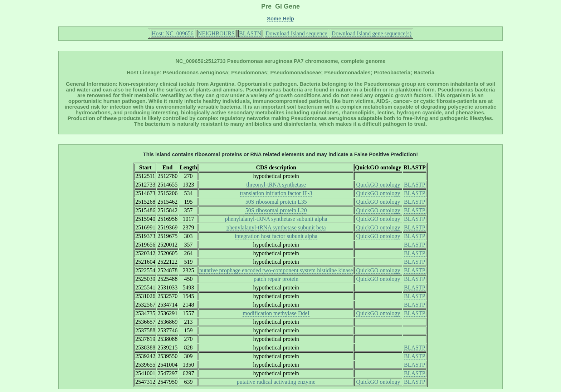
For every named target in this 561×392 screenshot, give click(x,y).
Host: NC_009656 (173, 33)
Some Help (280, 19)
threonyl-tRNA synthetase (276, 185)
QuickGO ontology (378, 185)
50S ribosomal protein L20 (276, 210)
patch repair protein (276, 279)
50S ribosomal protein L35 (276, 202)
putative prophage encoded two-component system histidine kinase (276, 270)
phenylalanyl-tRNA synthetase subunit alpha (276, 219)
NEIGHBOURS (216, 33)
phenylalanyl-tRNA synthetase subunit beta (276, 227)
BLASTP (415, 185)
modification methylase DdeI (276, 313)
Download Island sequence (296, 33)
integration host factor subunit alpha (276, 236)
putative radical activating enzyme (276, 382)
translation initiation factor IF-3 (276, 193)
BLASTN (250, 33)
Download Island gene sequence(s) (372, 33)
